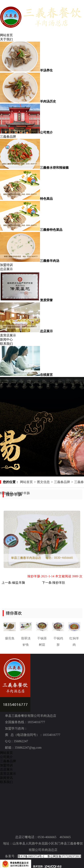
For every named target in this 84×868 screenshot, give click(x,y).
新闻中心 (6, 340)
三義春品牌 (8, 137)
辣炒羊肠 (23, 493)
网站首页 (6, 35)
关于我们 (6, 39)
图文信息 (43, 482)
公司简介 (6, 757)
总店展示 (6, 269)
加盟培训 (6, 265)
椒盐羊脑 (19, 583)
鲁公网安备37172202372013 (64, 856)
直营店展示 (8, 335)
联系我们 (6, 344)
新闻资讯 (6, 778)
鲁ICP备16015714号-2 (31, 856)
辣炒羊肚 (59, 583)
